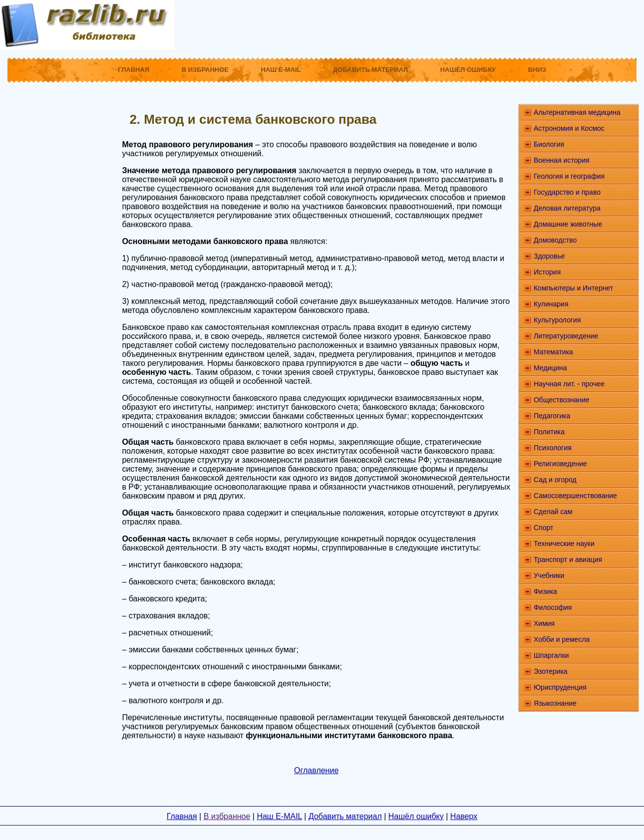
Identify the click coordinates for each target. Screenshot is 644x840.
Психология (553, 448)
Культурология (557, 320)
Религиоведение (560, 464)
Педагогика (552, 416)
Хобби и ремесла (562, 639)
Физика (545, 591)
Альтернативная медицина (577, 112)
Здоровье (549, 256)
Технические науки (564, 544)
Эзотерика (551, 671)
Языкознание (555, 703)
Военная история (562, 160)
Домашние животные (568, 224)
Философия (553, 607)
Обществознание (562, 400)
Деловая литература (567, 208)
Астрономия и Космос (569, 128)
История (547, 272)
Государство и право (567, 192)
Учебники (549, 575)
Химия (544, 623)
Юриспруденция (560, 687)
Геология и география (569, 176)
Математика (553, 352)
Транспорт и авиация (568, 560)
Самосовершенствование (575, 496)
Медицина (550, 368)
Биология (549, 144)
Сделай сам (553, 512)
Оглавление (316, 770)
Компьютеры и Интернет (573, 288)
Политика (549, 432)
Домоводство (555, 240)
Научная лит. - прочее (569, 384)
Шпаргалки (551, 655)
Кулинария (551, 304)
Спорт (543, 528)
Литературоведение (566, 336)
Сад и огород (555, 480)
